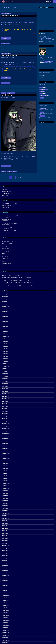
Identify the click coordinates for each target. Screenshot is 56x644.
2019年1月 (4, 511)
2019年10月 (5, 488)
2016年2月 (4, 595)
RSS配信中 (42, 33)
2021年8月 (4, 434)
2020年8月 (4, 463)
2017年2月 (4, 568)
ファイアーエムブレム (6, 43)
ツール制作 (43, 94)
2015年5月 (4, 618)
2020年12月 (5, 453)
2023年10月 (5, 369)
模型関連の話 (5, 261)
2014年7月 (4, 643)
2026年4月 (4, 294)
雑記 (3, 266)
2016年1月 (4, 598)
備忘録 (42, 98)
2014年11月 (5, 633)
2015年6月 (4, 615)
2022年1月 (4, 421)
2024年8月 (4, 344)
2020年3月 (4, 476)
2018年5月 (4, 531)
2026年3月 (4, 297)
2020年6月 (4, 468)
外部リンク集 (5, 195)
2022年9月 (4, 401)
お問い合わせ (50, 2)
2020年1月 (4, 481)
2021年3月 (4, 446)
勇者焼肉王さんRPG (6, 191)
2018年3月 (4, 536)
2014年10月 (5, 635)
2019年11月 (5, 486)
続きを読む (6, 38)
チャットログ (5, 249)
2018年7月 (4, 526)
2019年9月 (4, 491)
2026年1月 (4, 302)
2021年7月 (4, 436)
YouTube (41, 77)
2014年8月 (4, 640)
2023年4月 (4, 384)
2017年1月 (4, 570)
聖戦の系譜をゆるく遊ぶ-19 (10, 55)
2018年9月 (4, 521)
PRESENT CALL (10, 2)
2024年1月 (4, 361)
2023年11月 (5, 366)
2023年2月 (4, 389)
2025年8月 (4, 314)
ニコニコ (15, 171)
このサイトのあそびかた (46, 62)
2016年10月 (5, 575)
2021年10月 (5, 429)
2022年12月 (5, 394)
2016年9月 (4, 578)
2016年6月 (4, 585)
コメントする (12, 18)
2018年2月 (4, 538)
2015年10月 (5, 605)
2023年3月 (4, 386)
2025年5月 (4, 321)
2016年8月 (4, 580)
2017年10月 (5, 548)
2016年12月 (5, 573)
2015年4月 (4, 620)
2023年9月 (4, 371)
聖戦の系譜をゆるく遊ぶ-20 (10, 16)
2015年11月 (5, 603)
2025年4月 (4, 324)
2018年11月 (5, 516)
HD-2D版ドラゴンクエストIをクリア (10, 223)
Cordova (42, 112)
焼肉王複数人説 (43, 108)
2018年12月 (5, 513)
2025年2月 (4, 329)
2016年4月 (4, 590)
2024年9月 (4, 341)
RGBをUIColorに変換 (7, 205)
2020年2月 (4, 478)
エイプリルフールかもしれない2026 (10, 216)
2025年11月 (5, 307)
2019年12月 (5, 483)
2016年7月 (4, 583)
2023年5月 (4, 381)
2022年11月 (5, 396)
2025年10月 (5, 309)
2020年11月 (5, 456)
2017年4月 (4, 563)
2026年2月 (4, 299)
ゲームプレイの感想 (6, 14)
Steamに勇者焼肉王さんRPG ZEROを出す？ (47, 40)
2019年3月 (4, 506)
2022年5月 (4, 411)
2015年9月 (4, 608)
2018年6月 (4, 528)
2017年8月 (4, 553)
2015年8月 (4, 610)
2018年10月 (5, 518)
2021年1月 (4, 451)
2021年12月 (5, 424)
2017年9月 (4, 551)
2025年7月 (4, 316)
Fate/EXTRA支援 (6, 207)
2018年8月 (4, 523)
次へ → (25, 178)
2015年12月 (5, 600)
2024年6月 (4, 349)
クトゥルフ (9, 171)
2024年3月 (4, 356)
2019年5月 (4, 501)
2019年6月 (4, 498)
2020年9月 (4, 461)
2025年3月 (4, 326)
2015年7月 (4, 613)
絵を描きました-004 (8, 95)
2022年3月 (4, 416)
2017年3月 (4, 566)
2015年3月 (4, 623)
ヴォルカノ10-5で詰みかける (8, 275)
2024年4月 (4, 354)
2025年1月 (4, 331)
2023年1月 (4, 391)
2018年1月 (4, 541)
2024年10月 (5, 339)
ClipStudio (4, 171)
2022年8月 (4, 404)
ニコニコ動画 (42, 75)
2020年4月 (4, 473)
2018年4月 (4, 533)
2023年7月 (4, 376)
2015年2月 (4, 625)
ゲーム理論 (42, 116)
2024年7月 (4, 346)
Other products (5, 193)
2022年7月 (4, 406)
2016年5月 (4, 588)
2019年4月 (4, 503)
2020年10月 (5, 458)
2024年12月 (5, 334)
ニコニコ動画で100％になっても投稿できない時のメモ (14, 282)
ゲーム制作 (43, 87)
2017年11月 (5, 546)
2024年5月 (4, 351)
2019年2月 (4, 508)
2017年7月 (4, 556)
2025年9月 (4, 311)
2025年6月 (4, 319)
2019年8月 (4, 493)
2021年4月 (4, 443)
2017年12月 (5, 543)
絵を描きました (11, 93)
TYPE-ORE (4, 189)
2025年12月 (5, 304)
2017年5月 (4, 561)
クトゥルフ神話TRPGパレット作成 (10, 203)
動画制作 (4, 93)
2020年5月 (4, 471)
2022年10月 (5, 399)
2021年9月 (4, 431)
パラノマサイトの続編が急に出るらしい (11, 227)
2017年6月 (4, 558)
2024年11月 (5, 336)
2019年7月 (4, 496)
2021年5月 (4, 441)
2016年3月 (4, 593)
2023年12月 (5, 364)
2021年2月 (4, 448)
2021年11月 (5, 426)
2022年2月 (4, 419)
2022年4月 (4, 414)
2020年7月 (4, 466)
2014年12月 (5, 630)
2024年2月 (4, 359)
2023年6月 (4, 379)
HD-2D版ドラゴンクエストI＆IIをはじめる (11, 231)
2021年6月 (4, 438)
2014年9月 (4, 638)
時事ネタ (4, 258)
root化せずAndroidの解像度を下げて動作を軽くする (13, 278)
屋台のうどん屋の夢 (6, 220)
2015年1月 (4, 628)
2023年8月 (4, 374)
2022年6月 (4, 409)
